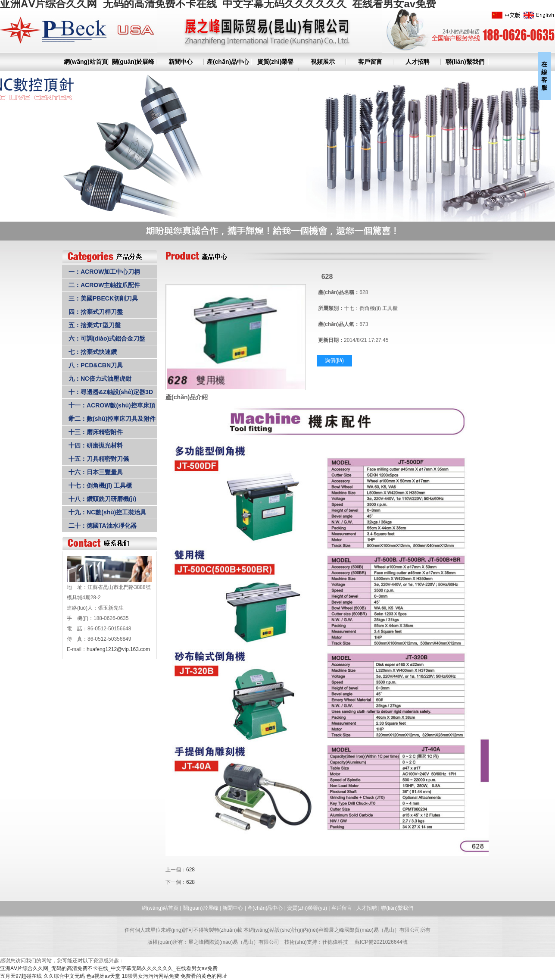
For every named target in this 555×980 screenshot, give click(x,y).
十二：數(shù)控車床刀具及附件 (112, 419)
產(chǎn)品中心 (228, 62)
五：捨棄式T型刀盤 (95, 325)
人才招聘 (418, 62)
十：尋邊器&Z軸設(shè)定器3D (111, 392)
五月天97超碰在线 (21, 976)
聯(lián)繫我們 (465, 62)
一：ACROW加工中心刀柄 (104, 272)
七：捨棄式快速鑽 (93, 352)
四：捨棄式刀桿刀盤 (96, 312)
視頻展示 (323, 62)
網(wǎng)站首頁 (86, 62)
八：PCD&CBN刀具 (96, 365)
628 (190, 870)
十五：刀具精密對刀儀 (99, 459)
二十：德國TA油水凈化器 (103, 526)
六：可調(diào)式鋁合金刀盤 (107, 338)
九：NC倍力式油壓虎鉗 (100, 379)
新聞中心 (181, 62)
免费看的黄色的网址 (204, 976)
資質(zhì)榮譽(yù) (307, 908)
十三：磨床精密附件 (96, 432)
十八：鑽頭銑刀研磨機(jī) (102, 499)
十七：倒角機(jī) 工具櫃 (100, 485)
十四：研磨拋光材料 (96, 445)
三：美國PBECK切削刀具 (103, 298)
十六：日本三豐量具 (96, 472)
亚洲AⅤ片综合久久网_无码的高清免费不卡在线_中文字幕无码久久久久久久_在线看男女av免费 (109, 968)
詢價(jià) (334, 360)
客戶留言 (370, 62)
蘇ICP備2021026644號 (381, 942)
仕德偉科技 (335, 942)
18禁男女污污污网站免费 (151, 976)
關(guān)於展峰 (133, 62)
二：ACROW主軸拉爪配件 (104, 285)
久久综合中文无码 (64, 976)
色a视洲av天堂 (103, 976)
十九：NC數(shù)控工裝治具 (107, 512)
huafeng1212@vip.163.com (118, 649)
